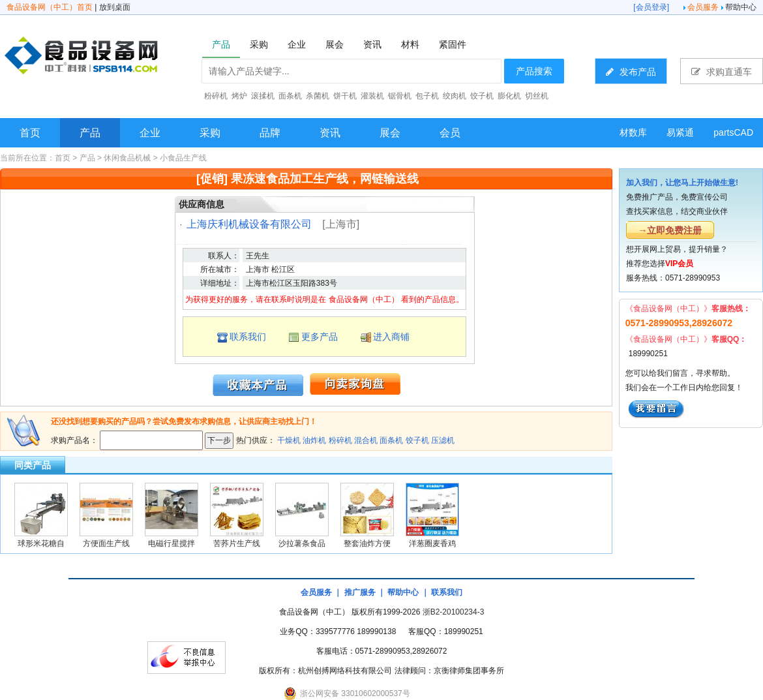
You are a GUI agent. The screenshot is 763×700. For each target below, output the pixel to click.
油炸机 (314, 440)
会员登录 (651, 7)
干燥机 (289, 440)
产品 (90, 133)
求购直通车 (722, 71)
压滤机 (443, 440)
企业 (150, 133)
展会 (390, 133)
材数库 (633, 132)
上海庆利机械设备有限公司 (249, 224)
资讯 (330, 133)
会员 (450, 133)
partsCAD (733, 132)
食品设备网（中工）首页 (50, 7)
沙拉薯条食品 (302, 543)
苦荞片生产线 (237, 543)
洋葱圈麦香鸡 (432, 543)
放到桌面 (115, 7)
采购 (210, 133)
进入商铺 (391, 337)
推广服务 (360, 592)
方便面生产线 (106, 543)
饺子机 (417, 440)
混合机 (366, 440)
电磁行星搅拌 (172, 543)
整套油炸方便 (367, 543)
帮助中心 (741, 7)
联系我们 (248, 337)
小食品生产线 (183, 158)
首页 (30, 133)
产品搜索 (534, 71)
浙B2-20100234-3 (454, 612)
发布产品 (631, 71)
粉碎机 (340, 440)
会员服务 (703, 7)
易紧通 (680, 132)
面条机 (391, 440)
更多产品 (320, 337)
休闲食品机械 (127, 158)
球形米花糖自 (41, 543)
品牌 (270, 133)
